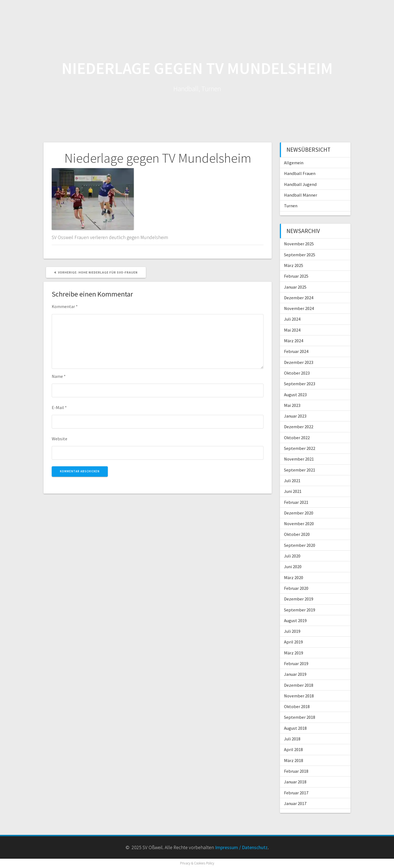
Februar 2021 (296, 502)
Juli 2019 (292, 631)
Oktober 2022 (297, 438)
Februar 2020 (296, 588)
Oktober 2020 (297, 534)
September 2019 (300, 610)
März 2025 (294, 265)
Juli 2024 (292, 319)
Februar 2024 (296, 351)
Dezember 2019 (299, 599)
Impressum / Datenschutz (241, 847)
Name (59, 376)
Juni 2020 (293, 567)
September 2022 (300, 448)
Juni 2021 (293, 491)
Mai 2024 (292, 330)
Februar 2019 (296, 663)
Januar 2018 (295, 782)
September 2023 (300, 384)
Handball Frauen (300, 173)
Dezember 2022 (299, 427)
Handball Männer (301, 195)
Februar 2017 (296, 793)
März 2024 (294, 341)
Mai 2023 (292, 405)
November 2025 (299, 244)
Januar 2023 (295, 416)
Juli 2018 (292, 739)
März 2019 (294, 653)
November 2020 (299, 524)
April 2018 (293, 749)
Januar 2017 (295, 803)
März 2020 (294, 577)
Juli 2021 (292, 481)
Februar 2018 (296, 771)
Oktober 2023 (297, 373)
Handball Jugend (300, 184)
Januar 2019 (295, 674)
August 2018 (295, 728)
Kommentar (65, 306)
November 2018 (299, 696)
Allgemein (294, 163)
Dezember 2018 (299, 685)
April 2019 (293, 642)
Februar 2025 (296, 276)
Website (60, 439)
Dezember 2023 (299, 362)
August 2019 (295, 620)
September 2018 (300, 717)
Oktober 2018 (297, 706)
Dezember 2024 (299, 298)
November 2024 (299, 308)
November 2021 (299, 459)
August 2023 (295, 395)
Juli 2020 (292, 556)
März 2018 (294, 760)
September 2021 (300, 470)
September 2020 (300, 545)
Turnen (291, 206)
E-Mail (59, 407)
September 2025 (300, 255)
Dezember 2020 (299, 513)
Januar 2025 (295, 287)
